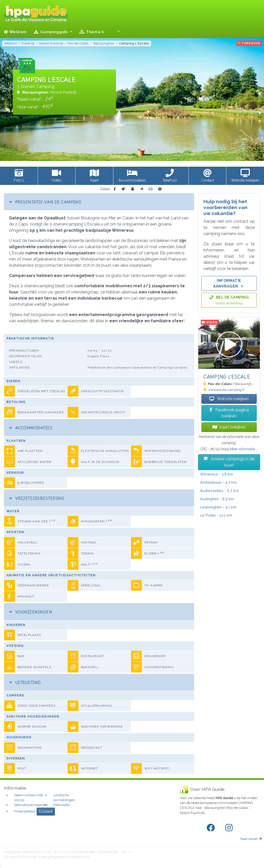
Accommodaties (31, 428)
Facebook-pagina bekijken (229, 413)
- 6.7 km (219, 491)
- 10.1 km (216, 515)
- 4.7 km (218, 482)
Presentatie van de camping (45, 202)
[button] (115, 32)
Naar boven (251, 839)
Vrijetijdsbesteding (37, 498)
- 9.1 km (218, 507)
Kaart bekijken (229, 427)
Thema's (92, 32)
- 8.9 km (217, 499)
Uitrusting (25, 682)
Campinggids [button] (52, 32)
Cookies (46, 811)
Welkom (15, 32)
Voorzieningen (31, 612)
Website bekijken (229, 399)
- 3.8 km (217, 474)
